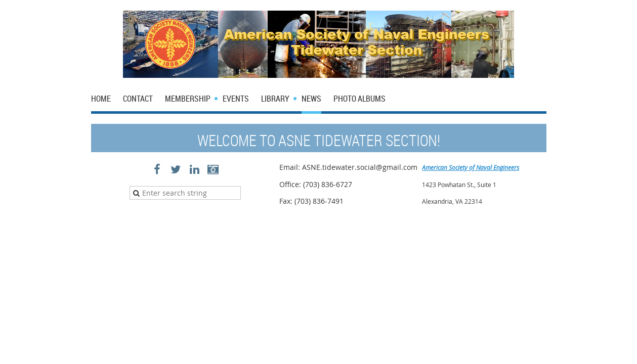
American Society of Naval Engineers (471, 167)
